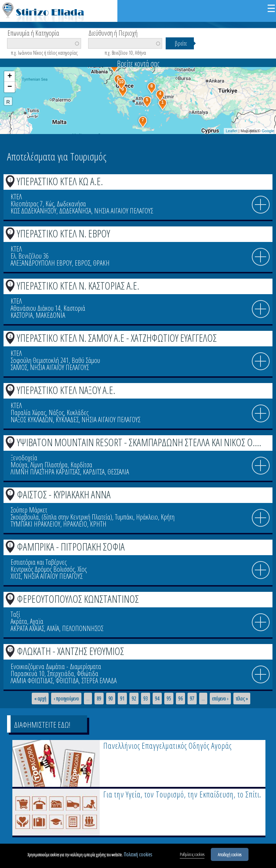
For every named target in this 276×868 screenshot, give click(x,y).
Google (268, 131)
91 (122, 699)
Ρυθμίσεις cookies (192, 855)
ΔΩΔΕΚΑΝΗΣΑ (75, 211)
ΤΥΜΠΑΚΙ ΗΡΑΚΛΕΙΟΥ (35, 524)
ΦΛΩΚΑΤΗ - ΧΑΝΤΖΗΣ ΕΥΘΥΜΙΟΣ (70, 651)
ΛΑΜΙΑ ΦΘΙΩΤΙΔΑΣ (32, 681)
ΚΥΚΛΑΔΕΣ (67, 420)
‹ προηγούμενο (66, 699)
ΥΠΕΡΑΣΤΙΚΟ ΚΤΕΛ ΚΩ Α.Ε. (60, 181)
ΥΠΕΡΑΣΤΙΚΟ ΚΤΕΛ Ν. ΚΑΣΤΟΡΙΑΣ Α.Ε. (78, 286)
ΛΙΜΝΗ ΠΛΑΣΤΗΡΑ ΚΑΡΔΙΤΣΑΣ (45, 472)
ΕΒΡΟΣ (82, 263)
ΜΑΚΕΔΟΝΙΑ (50, 315)
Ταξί (15, 614)
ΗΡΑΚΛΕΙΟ (75, 524)
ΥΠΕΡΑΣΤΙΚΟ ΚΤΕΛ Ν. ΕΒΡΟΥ (63, 233)
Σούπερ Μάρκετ (29, 510)
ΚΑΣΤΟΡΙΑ (22, 315)
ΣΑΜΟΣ (19, 367)
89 (99, 699)
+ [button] (10, 77)
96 (180, 699)
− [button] (10, 87)
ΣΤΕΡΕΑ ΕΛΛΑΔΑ (99, 681)
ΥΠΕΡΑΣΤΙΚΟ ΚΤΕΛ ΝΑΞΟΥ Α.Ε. (66, 390)
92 (134, 699)
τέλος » (242, 699)
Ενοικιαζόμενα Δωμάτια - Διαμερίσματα (56, 666)
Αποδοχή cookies (230, 855)
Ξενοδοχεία (24, 458)
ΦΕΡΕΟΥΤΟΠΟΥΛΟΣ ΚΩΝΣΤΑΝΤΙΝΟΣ (78, 599)
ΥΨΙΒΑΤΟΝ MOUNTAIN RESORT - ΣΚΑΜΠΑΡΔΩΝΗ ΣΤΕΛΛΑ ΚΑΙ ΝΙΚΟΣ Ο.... (139, 442)
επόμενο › (220, 699)
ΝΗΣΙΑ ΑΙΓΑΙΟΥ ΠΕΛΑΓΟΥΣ (124, 211)
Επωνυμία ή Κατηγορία (33, 32)
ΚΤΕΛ (16, 197)
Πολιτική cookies (138, 855)
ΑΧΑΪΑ (53, 628)
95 (169, 699)
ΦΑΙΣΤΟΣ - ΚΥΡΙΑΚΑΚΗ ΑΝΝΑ (64, 494)
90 (111, 699)
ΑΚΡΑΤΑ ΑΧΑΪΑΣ (27, 628)
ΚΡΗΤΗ (98, 524)
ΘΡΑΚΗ (101, 263)
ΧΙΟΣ (16, 576)
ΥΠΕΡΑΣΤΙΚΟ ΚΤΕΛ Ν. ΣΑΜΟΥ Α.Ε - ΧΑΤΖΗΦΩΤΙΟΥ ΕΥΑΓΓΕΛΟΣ (117, 338)
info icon (261, 205)
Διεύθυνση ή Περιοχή (113, 32)
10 (10, 650)
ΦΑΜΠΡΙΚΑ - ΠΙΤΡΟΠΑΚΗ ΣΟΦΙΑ (71, 547)
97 (192, 699)
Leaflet (231, 131)
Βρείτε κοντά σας (138, 63)
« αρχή (40, 699)
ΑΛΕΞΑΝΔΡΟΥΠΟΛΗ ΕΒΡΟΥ (41, 263)
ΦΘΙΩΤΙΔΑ (67, 681)
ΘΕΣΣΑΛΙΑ (118, 472)
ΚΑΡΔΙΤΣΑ (94, 472)
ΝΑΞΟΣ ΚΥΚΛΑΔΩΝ (32, 420)
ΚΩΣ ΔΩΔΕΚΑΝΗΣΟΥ (33, 211)
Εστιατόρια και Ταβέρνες (39, 562)
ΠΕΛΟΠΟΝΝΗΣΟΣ (83, 628)
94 (157, 699)
